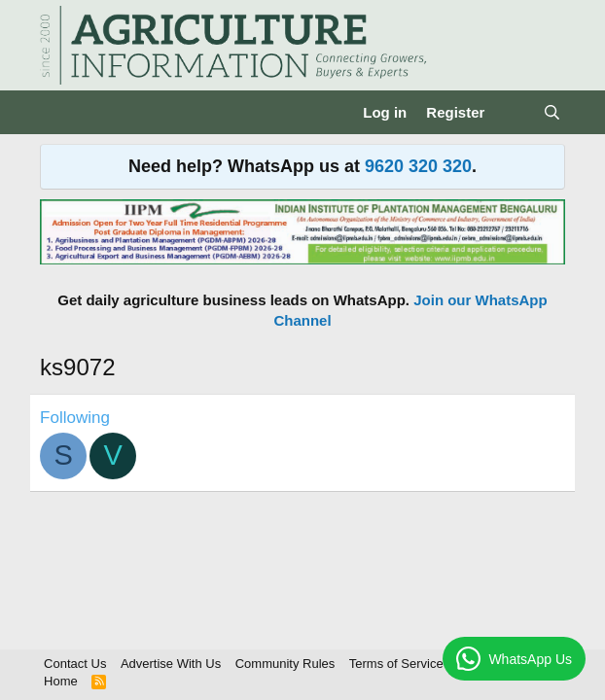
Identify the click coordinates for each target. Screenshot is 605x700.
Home (61, 681)
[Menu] (57, 113)
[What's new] (513, 112)
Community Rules (285, 664)
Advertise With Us (171, 664)
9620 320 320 (418, 166)
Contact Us (75, 664)
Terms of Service (396, 664)
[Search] (552, 112)
